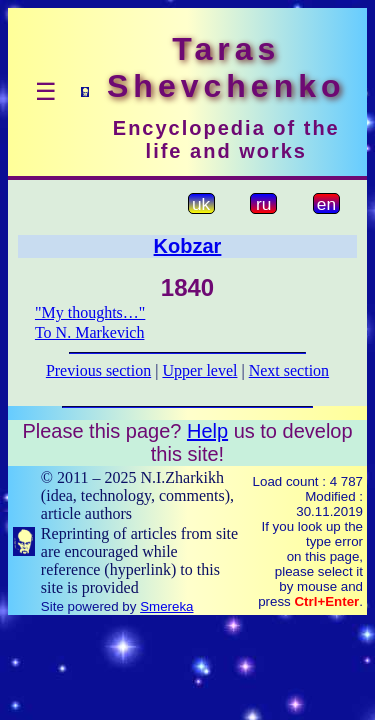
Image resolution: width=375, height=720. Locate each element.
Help (207, 431)
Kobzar (188, 246)
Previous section (98, 370)
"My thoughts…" (90, 312)
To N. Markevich (90, 332)
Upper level (199, 370)
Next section (289, 370)
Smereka (166, 606)
